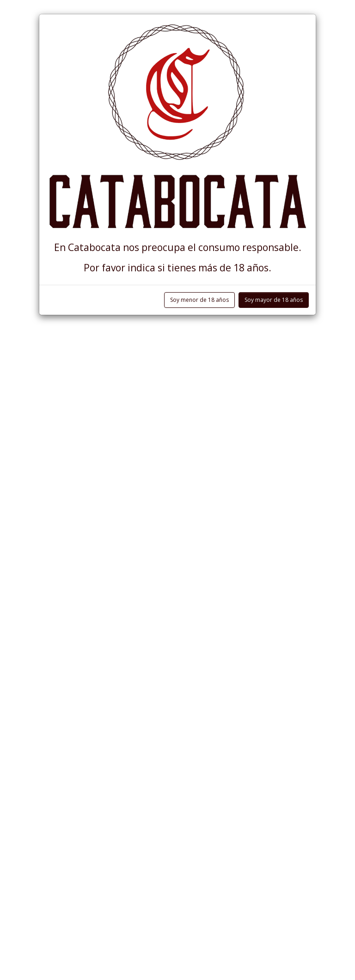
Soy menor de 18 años (199, 300)
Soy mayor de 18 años (274, 300)
